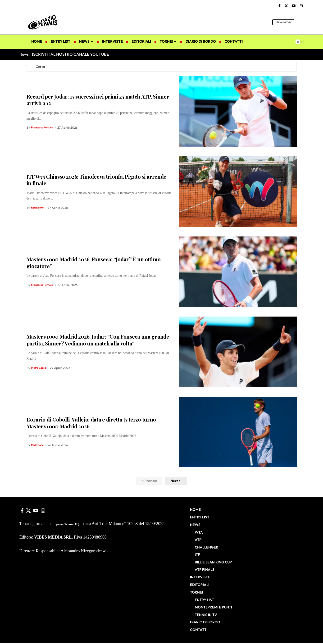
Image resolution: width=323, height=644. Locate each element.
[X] (286, 6)
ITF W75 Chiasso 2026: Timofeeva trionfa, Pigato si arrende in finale (97, 181)
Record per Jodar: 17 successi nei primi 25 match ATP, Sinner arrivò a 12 (98, 101)
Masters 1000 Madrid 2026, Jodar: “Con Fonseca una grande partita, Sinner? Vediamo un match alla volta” (98, 341)
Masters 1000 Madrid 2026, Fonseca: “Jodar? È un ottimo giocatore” (94, 264)
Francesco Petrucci (44, 129)
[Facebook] (280, 6)
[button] (300, 22)
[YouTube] (294, 6)
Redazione (38, 209)
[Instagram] (301, 6)
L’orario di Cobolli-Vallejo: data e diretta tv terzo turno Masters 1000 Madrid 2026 (91, 424)
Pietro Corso (40, 369)
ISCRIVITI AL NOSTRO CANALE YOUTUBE (71, 54)
